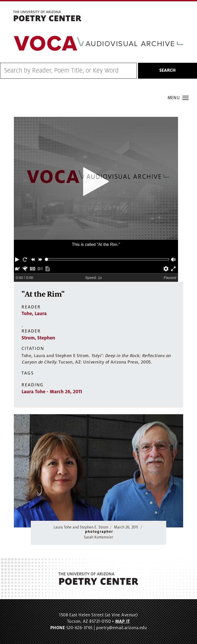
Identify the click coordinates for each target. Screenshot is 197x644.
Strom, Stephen (38, 338)
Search (168, 70)
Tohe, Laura (34, 314)
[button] (18, 259)
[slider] (47, 259)
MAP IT (123, 621)
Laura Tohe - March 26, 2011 (52, 392)
